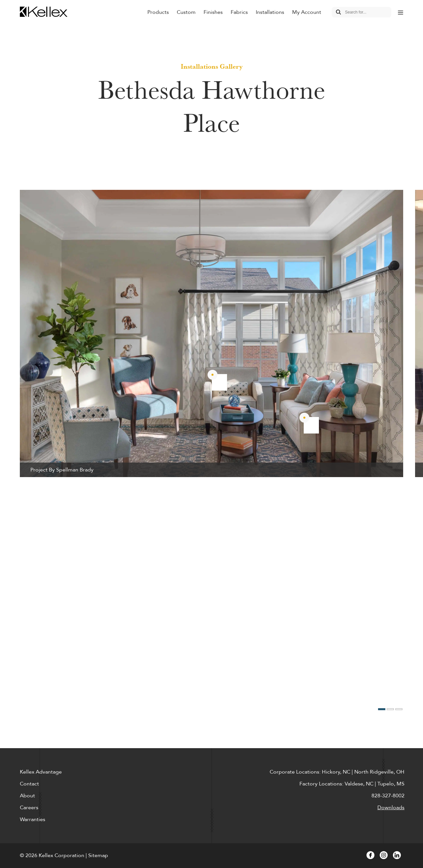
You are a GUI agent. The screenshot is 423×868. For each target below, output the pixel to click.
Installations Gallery (212, 66)
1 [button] (382, 709)
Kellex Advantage (41, 772)
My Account (307, 12)
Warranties (33, 819)
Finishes (213, 12)
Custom (186, 12)
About (27, 796)
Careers (29, 808)
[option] (211, 333)
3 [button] (399, 709)
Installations (270, 12)
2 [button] (390, 709)
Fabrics (239, 12)
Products (158, 12)
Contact (29, 784)
